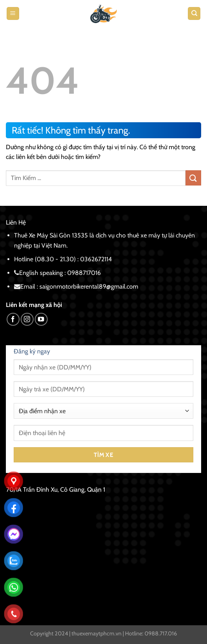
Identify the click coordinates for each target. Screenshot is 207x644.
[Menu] (13, 13)
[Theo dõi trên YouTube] (41, 319)
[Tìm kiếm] (194, 13)
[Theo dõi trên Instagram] (27, 319)
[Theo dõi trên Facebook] (13, 319)
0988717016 (84, 273)
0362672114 (96, 259)
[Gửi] (193, 178)
